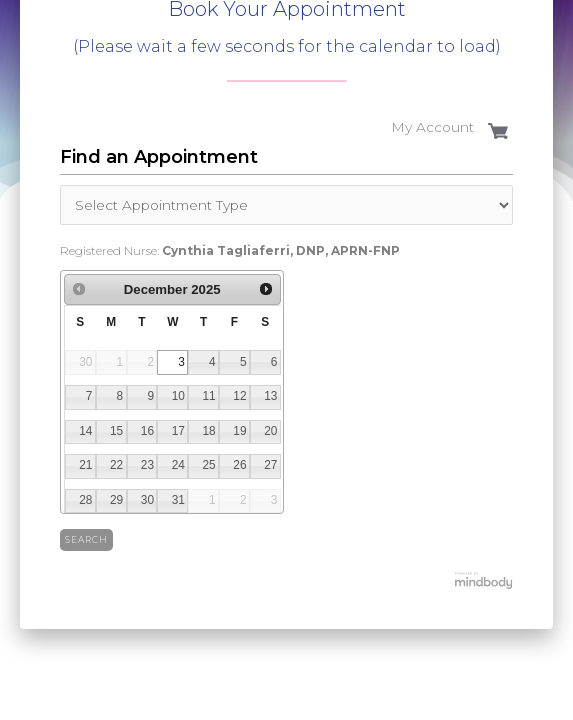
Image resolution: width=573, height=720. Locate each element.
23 (147, 465)
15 (116, 431)
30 (147, 500)
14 (85, 431)
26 (239, 465)
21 (85, 465)
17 (178, 431)
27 (270, 465)
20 (270, 431)
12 (239, 396)
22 (116, 465)
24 (178, 465)
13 (270, 396)
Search (86, 539)
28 (85, 500)
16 (147, 431)
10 (178, 396)
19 (239, 431)
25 (208, 465)
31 (178, 500)
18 (208, 431)
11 (208, 396)
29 (116, 500)
